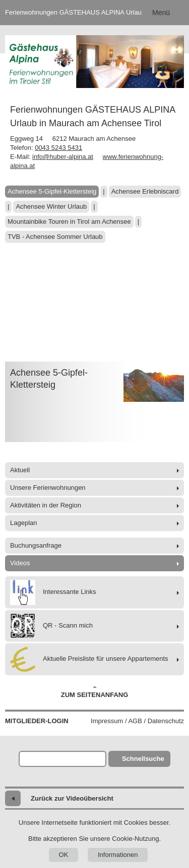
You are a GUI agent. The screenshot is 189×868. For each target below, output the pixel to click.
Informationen (118, 855)
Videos (20, 563)
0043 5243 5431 (58, 148)
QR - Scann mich (51, 626)
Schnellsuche (143, 759)
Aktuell (20, 470)
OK (64, 855)
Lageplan (24, 523)
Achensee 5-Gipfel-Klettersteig (52, 191)
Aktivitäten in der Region (46, 505)
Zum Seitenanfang (95, 692)
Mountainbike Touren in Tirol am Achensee (69, 222)
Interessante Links (53, 592)
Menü (161, 13)
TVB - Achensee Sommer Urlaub (55, 237)
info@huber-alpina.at (63, 157)
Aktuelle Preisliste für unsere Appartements (89, 659)
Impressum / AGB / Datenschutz (137, 721)
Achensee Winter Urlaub (51, 206)
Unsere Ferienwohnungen (48, 488)
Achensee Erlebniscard (145, 191)
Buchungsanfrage (36, 545)
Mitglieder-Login (37, 721)
